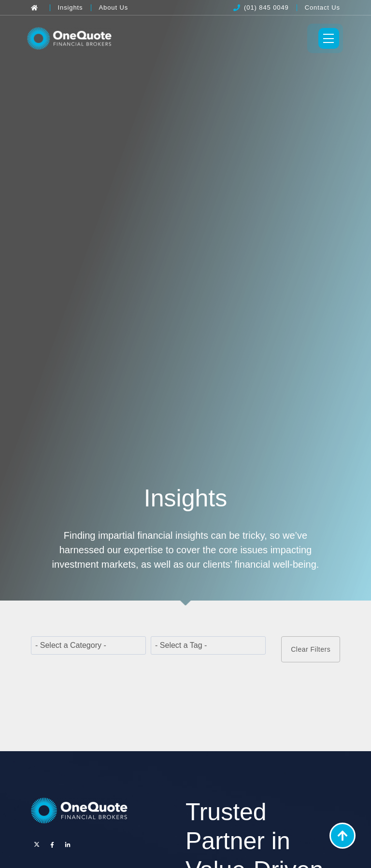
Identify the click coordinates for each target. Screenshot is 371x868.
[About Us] (114, 7)
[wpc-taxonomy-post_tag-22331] (208, 648)
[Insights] (71, 7)
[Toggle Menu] (325, 40)
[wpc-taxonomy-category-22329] (88, 648)
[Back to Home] (36, 8)
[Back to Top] (342, 836)
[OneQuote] (72, 39)
